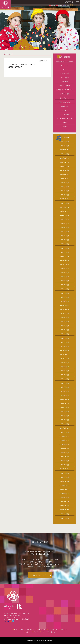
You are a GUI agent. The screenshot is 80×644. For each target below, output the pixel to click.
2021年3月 (64, 387)
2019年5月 (64, 465)
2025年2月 (63, 199)
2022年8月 (64, 322)
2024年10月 (64, 215)
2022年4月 (64, 338)
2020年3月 (64, 424)
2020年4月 (64, 420)
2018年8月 (63, 502)
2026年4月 (64, 142)
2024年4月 (64, 240)
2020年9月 (64, 412)
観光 (16, 630)
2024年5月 (64, 236)
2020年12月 (64, 399)
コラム (28, 632)
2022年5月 (64, 334)
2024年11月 (64, 211)
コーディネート (65, 73)
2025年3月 (64, 195)
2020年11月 (64, 404)
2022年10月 (64, 314)
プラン (65, 69)
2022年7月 (64, 326)
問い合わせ (52, 632)
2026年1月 (64, 154)
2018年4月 (64, 518)
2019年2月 (64, 477)
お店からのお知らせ (65, 102)
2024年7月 (64, 228)
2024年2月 (64, 248)
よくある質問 (53, 630)
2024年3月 (64, 244)
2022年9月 (64, 318)
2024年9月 (64, 219)
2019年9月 (63, 449)
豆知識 (65, 123)
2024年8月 (64, 224)
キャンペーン (65, 65)
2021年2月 (64, 391)
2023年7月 (64, 277)
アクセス (64, 630)
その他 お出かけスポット (65, 118)
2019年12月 (63, 436)
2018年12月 (63, 485)
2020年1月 (64, 432)
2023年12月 (64, 256)
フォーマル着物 (65, 114)
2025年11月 (64, 162)
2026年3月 (64, 146)
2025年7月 (63, 179)
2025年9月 (63, 170)
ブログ (36, 632)
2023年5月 (64, 285)
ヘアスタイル (65, 78)
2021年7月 (64, 371)
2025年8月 (63, 174)
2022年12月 (64, 305)
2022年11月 (64, 309)
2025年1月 (64, 203)
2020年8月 (64, 416)
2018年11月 (64, 489)
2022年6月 (64, 330)
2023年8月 (64, 273)
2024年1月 (64, 252)
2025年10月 (64, 166)
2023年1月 (64, 301)
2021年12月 (64, 350)
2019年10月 (63, 444)
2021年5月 (64, 379)
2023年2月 (64, 297)
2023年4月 (64, 289)
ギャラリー (41, 630)
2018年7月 (63, 506)
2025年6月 (64, 183)
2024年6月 (64, 232)
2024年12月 (64, 207)
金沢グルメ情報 (65, 94)
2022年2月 (64, 342)
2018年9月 (64, 498)
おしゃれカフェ (65, 98)
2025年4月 (64, 191)
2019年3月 (64, 473)
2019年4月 (63, 469)
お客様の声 (65, 82)
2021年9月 (64, 363)
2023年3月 (64, 293)
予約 (43, 632)
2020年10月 (64, 408)
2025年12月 (64, 158)
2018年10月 (63, 494)
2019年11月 (63, 440)
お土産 (65, 110)
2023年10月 (64, 264)
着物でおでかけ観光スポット (65, 90)
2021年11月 (64, 354)
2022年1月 (64, 346)
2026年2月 (63, 150)
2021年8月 (64, 367)
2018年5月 (64, 514)
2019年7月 (63, 457)
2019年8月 (64, 453)
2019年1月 (63, 481)
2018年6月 (63, 510)
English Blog (65, 106)
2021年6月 (64, 375)
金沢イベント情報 (65, 86)
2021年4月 (64, 383)
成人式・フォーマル (27, 630)
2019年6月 (64, 461)
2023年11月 (64, 260)
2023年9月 (64, 269)
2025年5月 (64, 187)
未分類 (65, 127)
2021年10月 (64, 359)
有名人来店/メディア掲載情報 (65, 61)
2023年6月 (64, 281)
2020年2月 (63, 428)
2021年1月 (64, 395)
